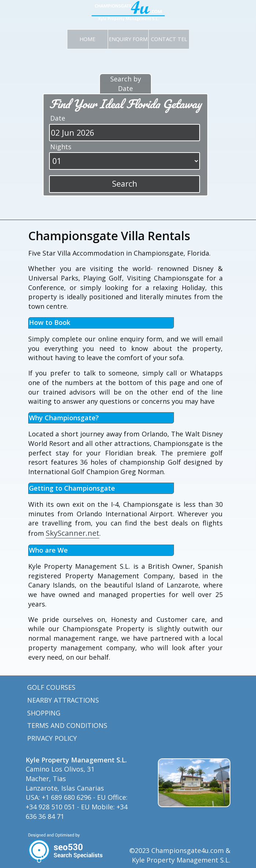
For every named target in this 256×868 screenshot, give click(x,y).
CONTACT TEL (169, 39)
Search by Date (126, 84)
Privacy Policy (52, 738)
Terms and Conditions (67, 725)
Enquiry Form (128, 39)
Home (87, 39)
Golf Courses (51, 687)
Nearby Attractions (63, 700)
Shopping (44, 713)
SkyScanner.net (73, 533)
